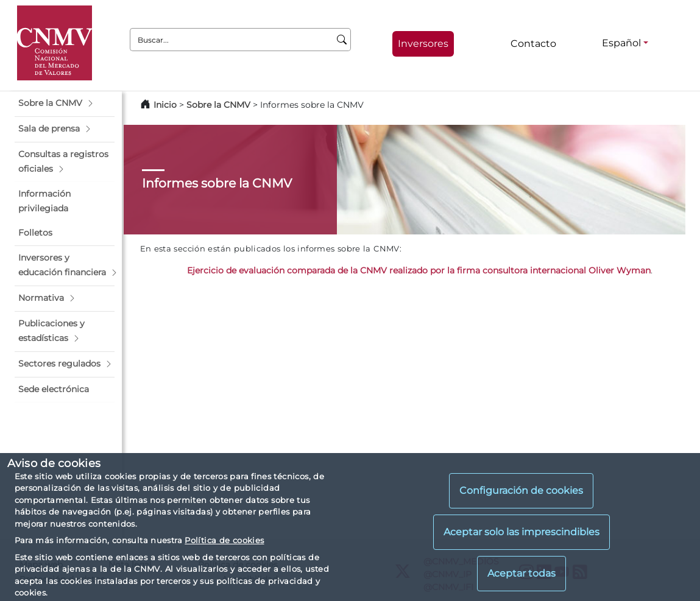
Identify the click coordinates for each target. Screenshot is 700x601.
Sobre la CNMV (218, 105)
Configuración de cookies (521, 490)
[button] (65, 104)
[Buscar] (342, 40)
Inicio (165, 105)
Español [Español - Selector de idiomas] (621, 43)
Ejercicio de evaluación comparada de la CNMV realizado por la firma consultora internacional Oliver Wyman (419, 270)
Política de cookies (224, 540)
